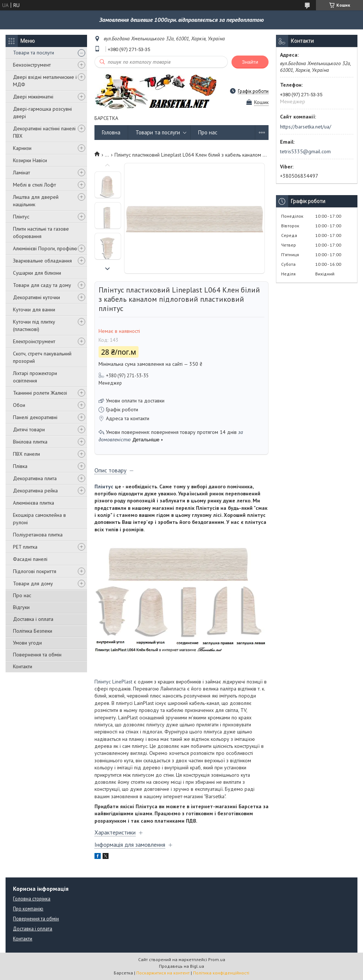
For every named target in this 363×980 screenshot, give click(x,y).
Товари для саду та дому (42, 285)
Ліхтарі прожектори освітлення (35, 377)
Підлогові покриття (35, 571)
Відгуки (21, 607)
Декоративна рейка (35, 491)
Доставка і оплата (33, 619)
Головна (111, 132)
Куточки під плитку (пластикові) (34, 325)
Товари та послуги (34, 53)
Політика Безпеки (33, 631)
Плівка (20, 466)
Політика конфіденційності (221, 973)
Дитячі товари (29, 429)
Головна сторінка (32, 899)
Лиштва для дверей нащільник (36, 201)
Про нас (22, 595)
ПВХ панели (26, 454)
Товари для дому (33, 583)
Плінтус (21, 217)
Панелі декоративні (35, 417)
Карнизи (22, 148)
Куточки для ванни (34, 310)
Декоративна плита (35, 478)
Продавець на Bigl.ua (181, 966)
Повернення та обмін (37, 655)
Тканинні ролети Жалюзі (40, 393)
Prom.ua (217, 959)
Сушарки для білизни (37, 273)
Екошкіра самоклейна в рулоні (39, 519)
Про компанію (28, 909)
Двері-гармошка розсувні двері (42, 113)
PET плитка (25, 547)
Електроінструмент (34, 341)
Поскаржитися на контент (163, 973)
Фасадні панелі (30, 559)
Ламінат (21, 173)
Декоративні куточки (36, 297)
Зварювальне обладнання (42, 261)
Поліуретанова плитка (38, 535)
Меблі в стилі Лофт (34, 185)
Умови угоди (27, 643)
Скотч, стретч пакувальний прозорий (42, 357)
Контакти (23, 666)
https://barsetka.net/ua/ (306, 127)
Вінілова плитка (30, 442)
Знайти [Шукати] (250, 62)
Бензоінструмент (32, 65)
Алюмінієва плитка (34, 503)
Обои (19, 405)
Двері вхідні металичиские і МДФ (45, 81)
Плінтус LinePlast (113, 682)
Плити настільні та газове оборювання (41, 233)
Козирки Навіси (30, 160)
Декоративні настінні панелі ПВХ (44, 132)
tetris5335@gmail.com (305, 151)
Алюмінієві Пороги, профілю (45, 248)
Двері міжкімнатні (33, 97)
